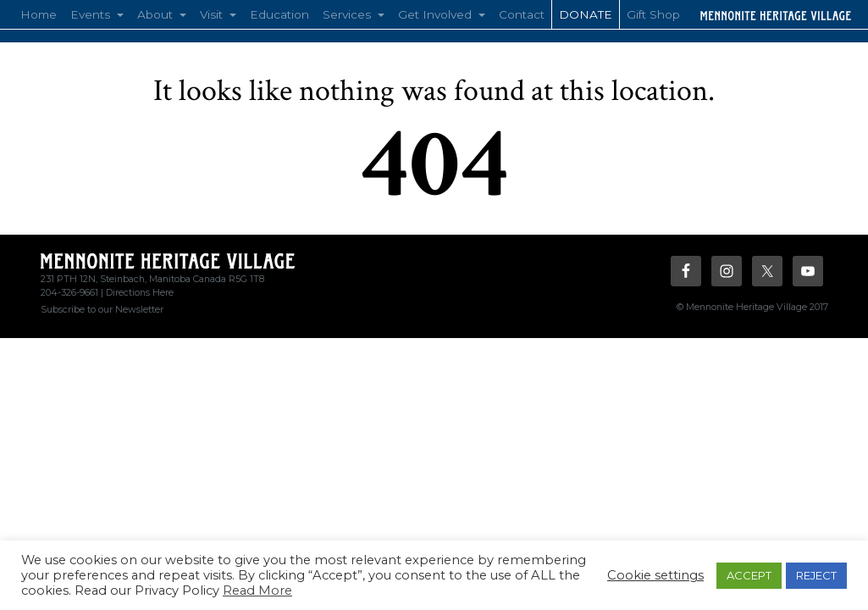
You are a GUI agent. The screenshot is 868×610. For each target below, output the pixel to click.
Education (279, 14)
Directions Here (140, 292)
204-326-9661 (69, 292)
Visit (213, 14)
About (157, 14)
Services (348, 14)
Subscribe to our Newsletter (102, 309)
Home (39, 14)
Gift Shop (653, 14)
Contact (522, 14)
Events (92, 14)
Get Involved (437, 14)
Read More (257, 591)
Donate (586, 14)
